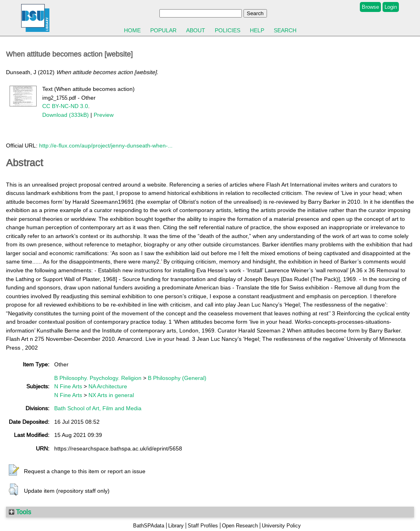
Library (176, 526)
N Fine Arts (68, 386)
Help (257, 30)
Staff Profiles (203, 526)
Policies (228, 30)
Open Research (240, 526)
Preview (104, 115)
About (196, 30)
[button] (14, 470)
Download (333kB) (66, 115)
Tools (20, 512)
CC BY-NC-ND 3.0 (65, 106)
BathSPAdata (149, 526)
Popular (163, 30)
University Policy (281, 526)
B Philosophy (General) (177, 378)
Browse (370, 7)
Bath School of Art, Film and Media (98, 408)
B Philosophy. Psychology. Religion (98, 378)
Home (132, 30)
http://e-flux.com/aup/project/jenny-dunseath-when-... (106, 146)
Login (391, 7)
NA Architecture (108, 386)
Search (285, 30)
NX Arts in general (111, 395)
